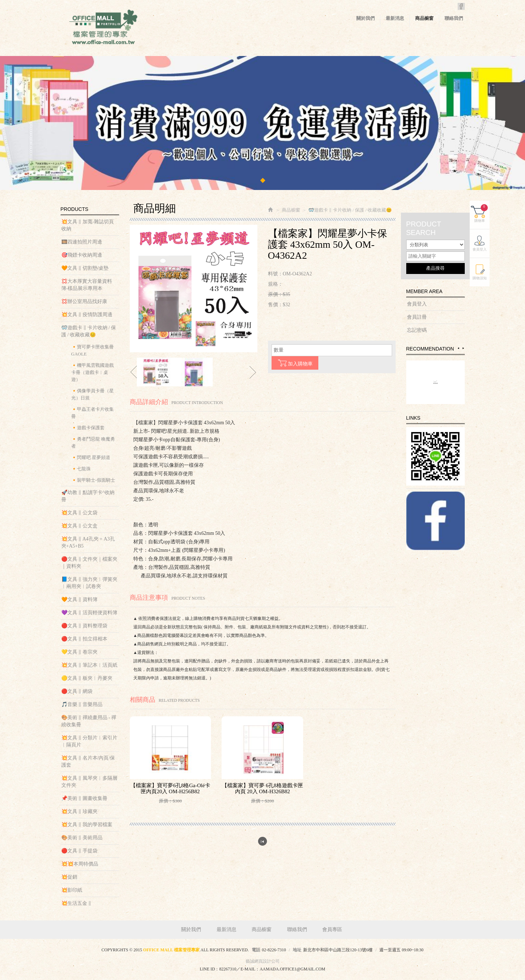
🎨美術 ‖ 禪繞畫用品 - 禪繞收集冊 (89, 721)
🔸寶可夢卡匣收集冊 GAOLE (93, 350)
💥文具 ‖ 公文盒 (79, 526)
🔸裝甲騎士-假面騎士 (93, 480)
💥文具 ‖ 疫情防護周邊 (87, 315)
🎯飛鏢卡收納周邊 (82, 255)
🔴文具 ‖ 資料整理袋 (84, 626)
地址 (297, 950)
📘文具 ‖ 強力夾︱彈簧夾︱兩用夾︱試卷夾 (89, 583)
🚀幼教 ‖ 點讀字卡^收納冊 (88, 496)
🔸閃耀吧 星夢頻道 (91, 457)
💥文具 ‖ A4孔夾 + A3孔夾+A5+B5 (88, 542)
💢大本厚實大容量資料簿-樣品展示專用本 (87, 285)
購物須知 (480, 278)
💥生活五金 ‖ (76, 903)
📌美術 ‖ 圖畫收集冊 (84, 798)
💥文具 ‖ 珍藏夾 (79, 811)
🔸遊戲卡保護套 (88, 428)
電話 (256, 950)
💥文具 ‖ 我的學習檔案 (87, 825)
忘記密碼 (417, 330)
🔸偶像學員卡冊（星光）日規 (93, 394)
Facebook (461, 6)
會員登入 (417, 304)
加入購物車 (295, 363)
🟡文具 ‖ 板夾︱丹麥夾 (87, 678)
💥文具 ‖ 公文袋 (79, 513)
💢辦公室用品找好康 (84, 301)
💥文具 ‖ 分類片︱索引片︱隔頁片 (89, 741)
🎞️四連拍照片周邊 (82, 242)
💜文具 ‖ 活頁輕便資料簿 (89, 613)
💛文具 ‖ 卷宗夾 (79, 652)
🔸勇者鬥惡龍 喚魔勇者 (93, 443)
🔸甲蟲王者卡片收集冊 (93, 413)
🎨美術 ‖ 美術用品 (82, 838)
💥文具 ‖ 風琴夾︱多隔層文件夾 (89, 782)
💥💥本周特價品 (80, 864)
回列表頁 (262, 841)
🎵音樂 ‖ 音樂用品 (82, 704)
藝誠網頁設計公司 (263, 961)
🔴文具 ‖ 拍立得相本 (84, 639)
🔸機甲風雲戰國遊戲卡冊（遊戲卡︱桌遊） (93, 372)
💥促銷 (69, 877)
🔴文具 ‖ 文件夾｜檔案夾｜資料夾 (89, 563)
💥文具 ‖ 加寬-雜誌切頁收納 (88, 225)
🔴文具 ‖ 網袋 (77, 691)
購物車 (481, 213)
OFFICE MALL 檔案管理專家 (103, 28)
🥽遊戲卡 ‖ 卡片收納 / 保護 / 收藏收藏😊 (89, 331)
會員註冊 (417, 317)
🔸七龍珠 (81, 469)
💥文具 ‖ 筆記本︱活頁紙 (89, 665)
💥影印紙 (72, 890)
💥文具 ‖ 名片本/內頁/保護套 (88, 761)
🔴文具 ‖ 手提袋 (79, 851)
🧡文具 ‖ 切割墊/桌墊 (85, 268)
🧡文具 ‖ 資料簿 (79, 600)
